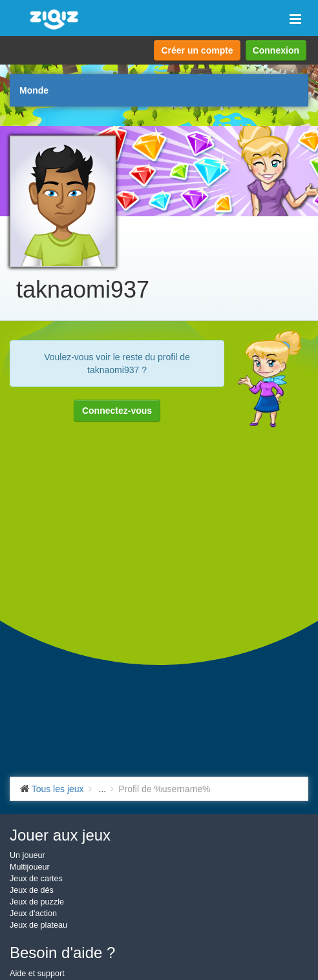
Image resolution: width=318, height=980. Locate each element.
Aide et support (37, 974)
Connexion (276, 50)
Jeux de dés (32, 890)
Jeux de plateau (38, 925)
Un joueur (27, 855)
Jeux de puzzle (37, 902)
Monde (34, 90)
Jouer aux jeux (60, 835)
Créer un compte (197, 50)
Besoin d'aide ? (62, 953)
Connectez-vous (117, 411)
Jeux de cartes (36, 879)
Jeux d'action (33, 914)
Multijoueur (30, 867)
